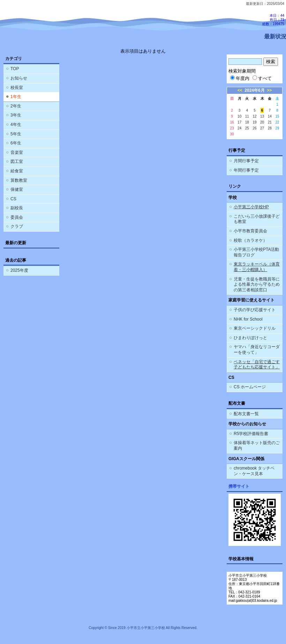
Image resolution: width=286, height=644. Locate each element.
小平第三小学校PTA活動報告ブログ (256, 252)
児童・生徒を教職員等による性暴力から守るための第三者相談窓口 (257, 284)
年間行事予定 (246, 170)
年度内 (240, 78)
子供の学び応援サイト (255, 310)
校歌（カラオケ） (250, 240)
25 (247, 128)
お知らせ (19, 78)
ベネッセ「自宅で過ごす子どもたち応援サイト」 (257, 365)
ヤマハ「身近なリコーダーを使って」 (257, 350)
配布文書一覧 (246, 414)
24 (239, 128)
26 (254, 128)
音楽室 (17, 152)
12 (254, 116)
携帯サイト (239, 486)
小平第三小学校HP (251, 207)
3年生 (16, 115)
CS (13, 199)
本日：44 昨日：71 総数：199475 (273, 20)
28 (270, 128)
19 (254, 122)
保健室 (17, 189)
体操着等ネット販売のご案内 (257, 445)
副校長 (17, 208)
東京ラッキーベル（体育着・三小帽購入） (257, 267)
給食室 (17, 171)
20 (262, 122)
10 (239, 116)
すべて (262, 78)
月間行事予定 (246, 161)
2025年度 (19, 270)
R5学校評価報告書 (251, 434)
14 (270, 116)
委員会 (17, 217)
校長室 (17, 88)
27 (262, 128)
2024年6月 (254, 90)
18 (247, 122)
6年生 (16, 143)
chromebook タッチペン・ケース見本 (254, 471)
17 (239, 122)
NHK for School (248, 319)
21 (270, 122)
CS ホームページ (250, 387)
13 (262, 116)
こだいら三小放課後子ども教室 (257, 219)
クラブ (17, 226)
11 (247, 116)
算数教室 (19, 180)
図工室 (17, 162)
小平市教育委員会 (250, 231)
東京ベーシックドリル (255, 328)
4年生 (16, 125)
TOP (15, 69)
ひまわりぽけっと (250, 338)
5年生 (16, 134)
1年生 (16, 97)
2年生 (16, 106)
